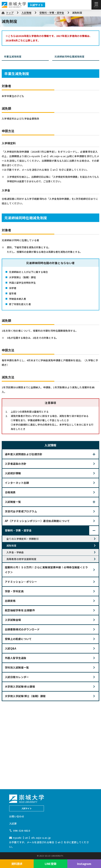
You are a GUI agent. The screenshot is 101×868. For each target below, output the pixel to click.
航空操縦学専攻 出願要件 (20, 610)
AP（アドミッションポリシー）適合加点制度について (37, 521)
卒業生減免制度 (26, 56)
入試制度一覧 (13, 502)
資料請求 (17, 864)
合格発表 (10, 492)
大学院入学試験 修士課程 (20, 686)
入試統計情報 (13, 473)
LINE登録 (51, 864)
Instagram (84, 864)
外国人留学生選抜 (16, 658)
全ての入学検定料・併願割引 (23, 539)
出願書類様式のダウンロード (22, 629)
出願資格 (10, 601)
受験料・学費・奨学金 (52, 13)
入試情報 (26, 13)
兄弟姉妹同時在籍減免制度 (76, 56)
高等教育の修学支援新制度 (21, 559)
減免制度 (77, 13)
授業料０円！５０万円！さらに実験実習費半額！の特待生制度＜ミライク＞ (46, 570)
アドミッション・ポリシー (21, 582)
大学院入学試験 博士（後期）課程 (25, 696)
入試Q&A (10, 648)
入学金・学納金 (15, 552)
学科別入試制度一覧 (17, 667)
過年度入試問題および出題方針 (24, 454)
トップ (10, 13)
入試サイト (36, 5)
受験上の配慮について (18, 639)
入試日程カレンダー (17, 677)
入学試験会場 (13, 620)
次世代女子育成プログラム (21, 511)
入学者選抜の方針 (16, 464)
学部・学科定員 (14, 591)
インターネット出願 (17, 483)
